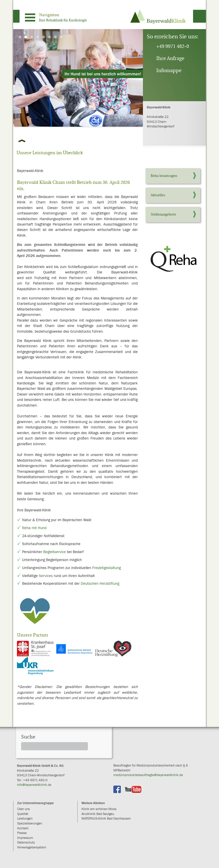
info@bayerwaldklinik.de (34, 785)
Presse (22, 833)
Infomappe (169, 70)
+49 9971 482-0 (173, 46)
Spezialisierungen (30, 824)
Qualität (23, 814)
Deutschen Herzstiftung (100, 584)
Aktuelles (158, 195)
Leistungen (25, 819)
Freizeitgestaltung (107, 568)
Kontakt (23, 828)
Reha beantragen (164, 176)
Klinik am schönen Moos (99, 809)
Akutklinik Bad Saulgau (98, 814)
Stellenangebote (163, 214)
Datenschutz (26, 843)
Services (46, 576)
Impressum (25, 838)
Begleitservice (54, 552)
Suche (28, 737)
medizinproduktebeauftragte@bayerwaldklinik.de (148, 775)
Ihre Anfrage (170, 58)
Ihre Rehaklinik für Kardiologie (63, 20)
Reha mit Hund (34, 528)
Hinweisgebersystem (32, 848)
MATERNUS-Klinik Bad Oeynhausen (106, 819)
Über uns (24, 809)
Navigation (49, 15)
